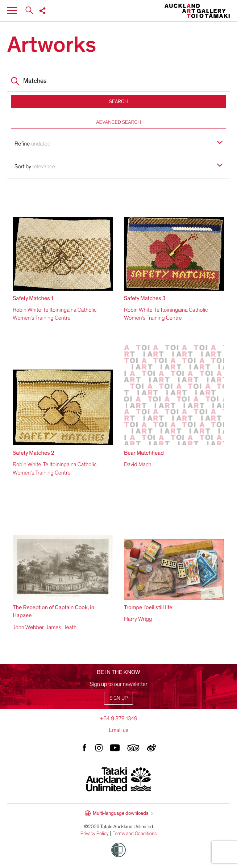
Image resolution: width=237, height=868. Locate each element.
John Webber (28, 627)
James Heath (61, 627)
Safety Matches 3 (145, 298)
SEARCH (118, 102)
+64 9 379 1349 (118, 719)
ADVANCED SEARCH (118, 122)
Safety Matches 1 (33, 298)
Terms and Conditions (135, 834)
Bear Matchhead (144, 453)
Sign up (118, 698)
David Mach (138, 464)
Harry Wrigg (138, 619)
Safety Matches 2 (34, 453)
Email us (118, 730)
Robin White (27, 310)
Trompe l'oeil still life (148, 607)
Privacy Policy (95, 834)
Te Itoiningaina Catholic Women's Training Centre (55, 314)
